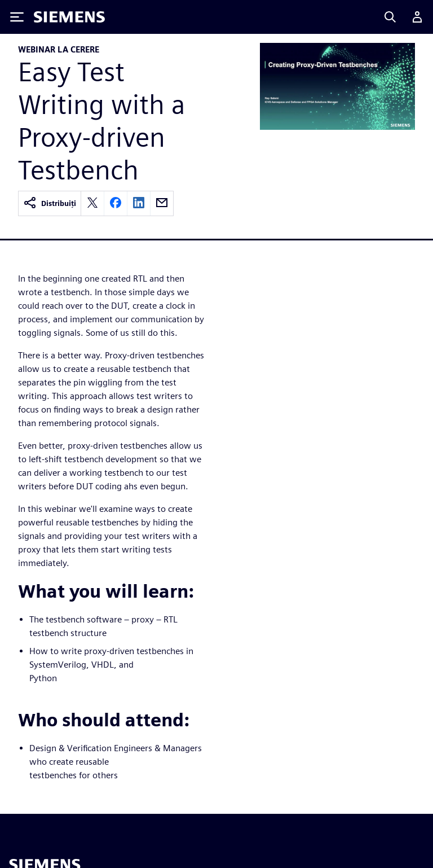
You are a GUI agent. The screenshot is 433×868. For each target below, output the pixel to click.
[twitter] (92, 203)
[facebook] (116, 203)
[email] (162, 203)
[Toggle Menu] (17, 17)
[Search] (390, 17)
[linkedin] (139, 203)
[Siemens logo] (69, 17)
